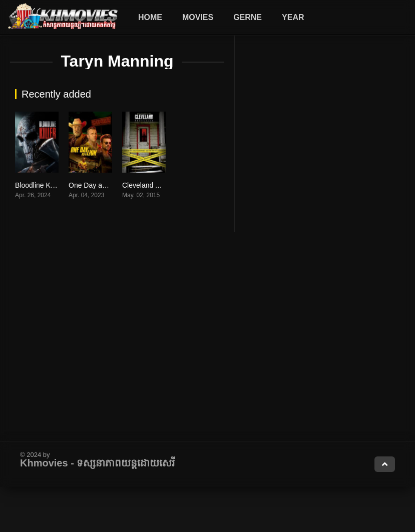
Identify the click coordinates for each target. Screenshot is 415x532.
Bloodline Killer (38, 185)
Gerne (248, 17)
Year (293, 17)
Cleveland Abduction (154, 185)
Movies (198, 17)
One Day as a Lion (98, 185)
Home (150, 17)
